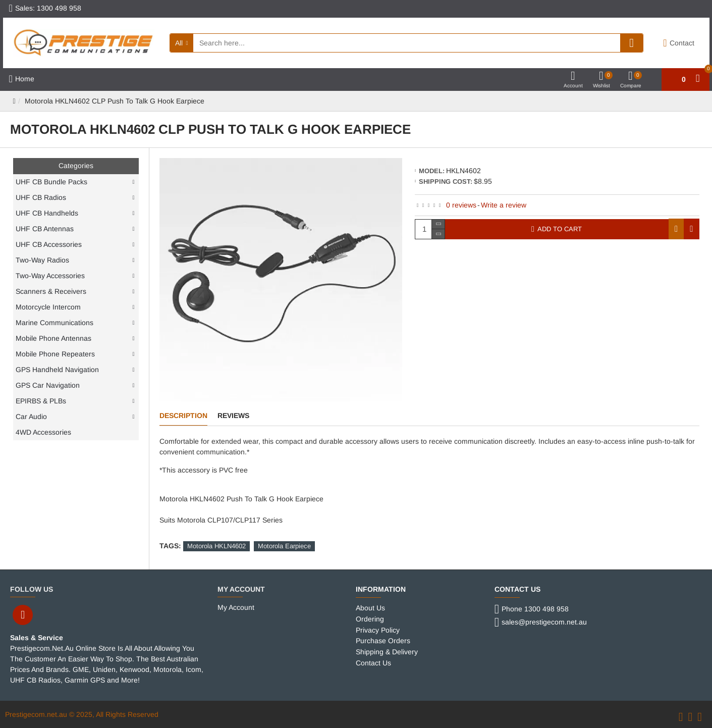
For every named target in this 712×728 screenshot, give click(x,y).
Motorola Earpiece (284, 546)
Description (183, 415)
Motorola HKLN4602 (216, 546)
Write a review (504, 205)
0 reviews (461, 205)
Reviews (233, 415)
